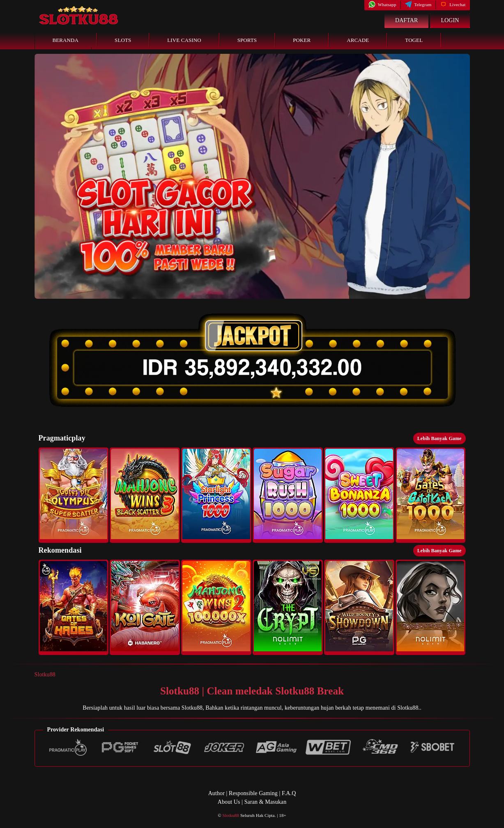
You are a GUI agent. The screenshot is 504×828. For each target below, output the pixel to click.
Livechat (453, 5)
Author (216, 793)
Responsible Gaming (253, 793)
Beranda (66, 40)
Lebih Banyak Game (440, 438)
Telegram (418, 5)
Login (450, 20)
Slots (123, 40)
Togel (414, 40)
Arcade (358, 40)
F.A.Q (289, 793)
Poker (302, 40)
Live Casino (184, 40)
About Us (229, 802)
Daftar (407, 20)
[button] (74, 495)
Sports (247, 40)
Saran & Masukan (266, 802)
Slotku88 (45, 675)
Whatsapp (382, 5)
